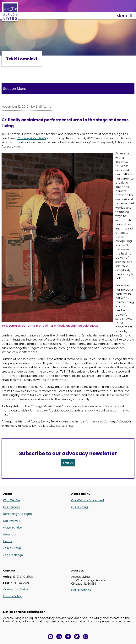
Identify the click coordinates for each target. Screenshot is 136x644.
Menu (124, 16)
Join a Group (12, 548)
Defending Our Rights (18, 514)
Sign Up (68, 463)
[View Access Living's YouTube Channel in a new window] (51, 637)
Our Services (12, 507)
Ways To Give (13, 528)
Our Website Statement (88, 500)
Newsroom (11, 534)
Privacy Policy (12, 596)
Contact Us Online (16, 589)
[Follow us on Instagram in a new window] (86, 637)
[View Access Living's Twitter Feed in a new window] (77, 637)
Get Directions (81, 590)
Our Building (80, 507)
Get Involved (12, 521)
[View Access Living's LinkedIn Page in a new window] (59, 637)
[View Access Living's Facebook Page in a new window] (68, 637)
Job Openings (13, 555)
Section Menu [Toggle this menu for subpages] (67, 89)
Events (8, 541)
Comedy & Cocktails (32, 138)
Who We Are (12, 500)
